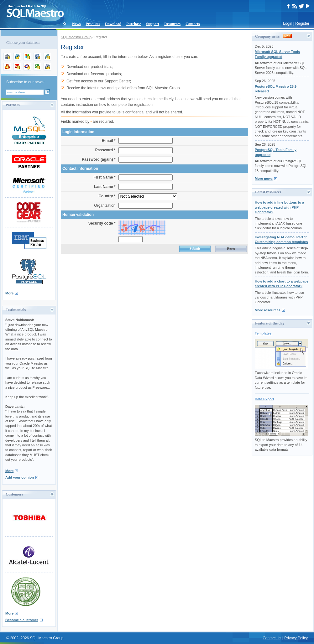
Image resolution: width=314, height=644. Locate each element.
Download (113, 24)
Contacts (193, 24)
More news (264, 179)
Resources (172, 24)
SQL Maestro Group (76, 37)
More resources (268, 310)
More (9, 293)
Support (153, 24)
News (76, 24)
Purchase (134, 24)
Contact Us (272, 638)
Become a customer (22, 620)
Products (93, 24)
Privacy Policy (296, 638)
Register (302, 23)
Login (288, 23)
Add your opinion (20, 477)
